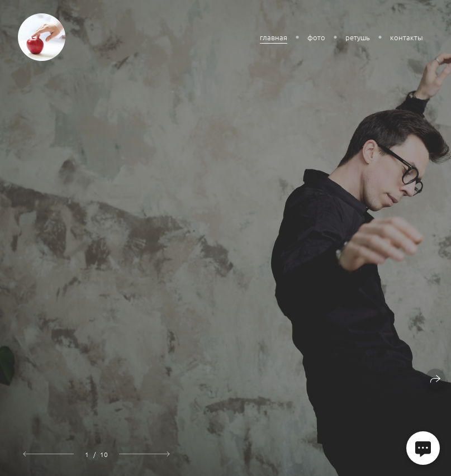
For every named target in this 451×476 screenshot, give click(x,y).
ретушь (358, 37)
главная (274, 37)
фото (316, 37)
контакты (407, 37)
